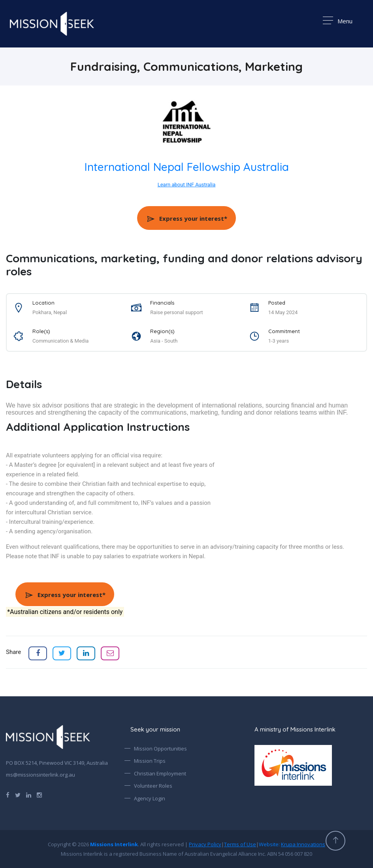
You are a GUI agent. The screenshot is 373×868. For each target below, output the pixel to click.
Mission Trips (150, 761)
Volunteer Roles (153, 786)
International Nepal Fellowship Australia (187, 167)
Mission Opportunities (160, 749)
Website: (292, 844)
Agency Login (150, 798)
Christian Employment (160, 773)
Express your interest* (187, 218)
